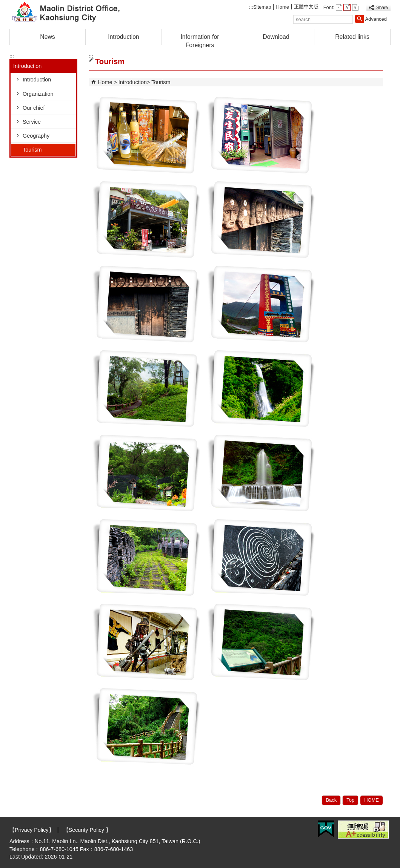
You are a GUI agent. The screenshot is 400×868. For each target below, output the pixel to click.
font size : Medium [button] (347, 7)
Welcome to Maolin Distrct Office (73, 13)
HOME (372, 800)
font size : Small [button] (339, 7)
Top (350, 800)
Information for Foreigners (200, 41)
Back (331, 800)
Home (282, 7)
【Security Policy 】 (86, 830)
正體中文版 (306, 7)
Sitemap (262, 7)
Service (32, 122)
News (48, 37)
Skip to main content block (4, 4)
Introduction (124, 37)
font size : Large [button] (355, 7)
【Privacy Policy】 (32, 830)
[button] (360, 19)
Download (276, 37)
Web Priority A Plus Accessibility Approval (363, 830)
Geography (36, 136)
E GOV (326, 829)
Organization (38, 94)
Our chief (34, 108)
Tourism (32, 150)
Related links (352, 37)
